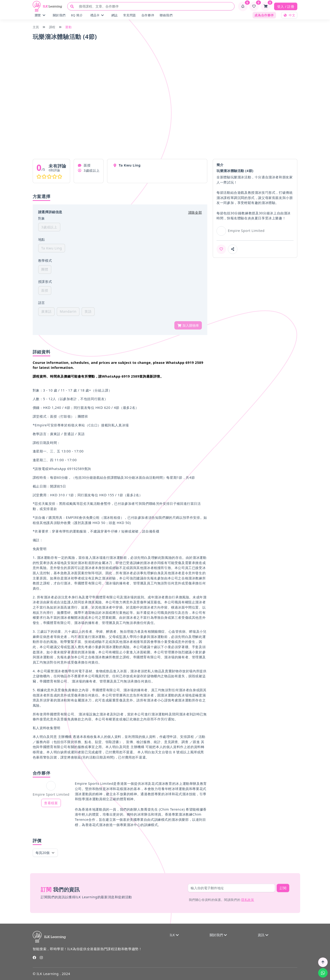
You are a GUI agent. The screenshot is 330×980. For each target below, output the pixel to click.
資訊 (263, 935)
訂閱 (283, 888)
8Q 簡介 (77, 15)
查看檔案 (51, 803)
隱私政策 (248, 900)
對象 (42, 218)
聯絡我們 (166, 15)
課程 (52, 27)
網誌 (115, 15)
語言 (42, 303)
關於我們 (59, 15)
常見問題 (130, 15)
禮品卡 (97, 15)
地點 (42, 239)
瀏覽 (40, 15)
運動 (68, 27)
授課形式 (45, 282)
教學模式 (45, 260)
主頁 (36, 27)
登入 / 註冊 (286, 7)
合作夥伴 (148, 15)
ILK (174, 935)
